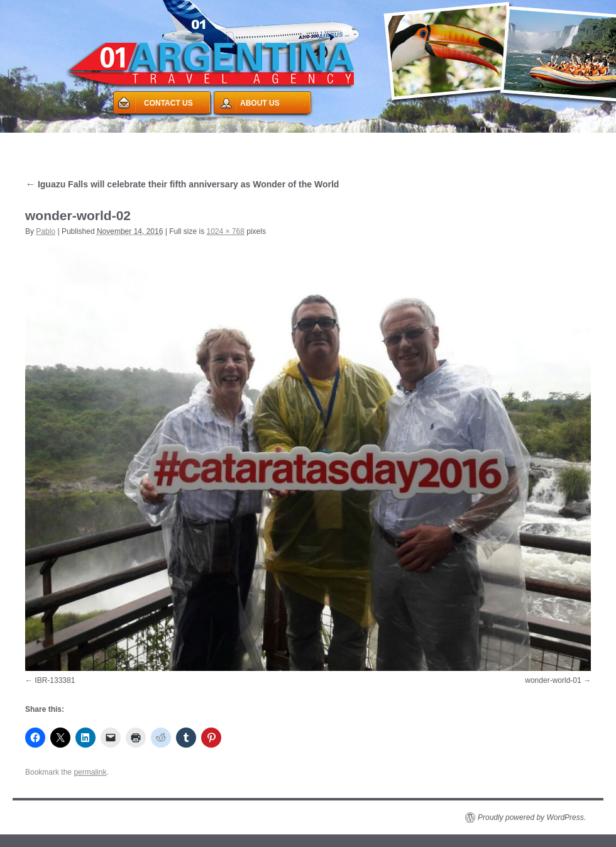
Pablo (46, 231)
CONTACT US (168, 103)
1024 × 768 (226, 231)
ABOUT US (260, 103)
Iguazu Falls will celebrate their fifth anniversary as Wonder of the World (182, 184)
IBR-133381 (55, 680)
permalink (90, 772)
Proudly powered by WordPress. (532, 817)
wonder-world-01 (553, 680)
